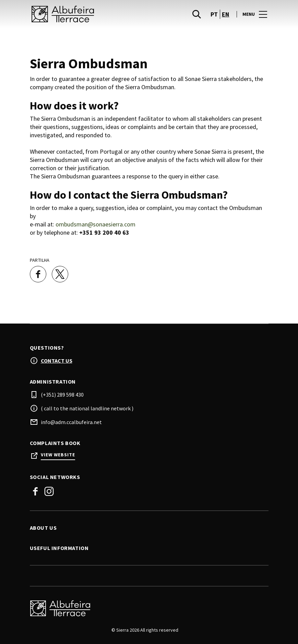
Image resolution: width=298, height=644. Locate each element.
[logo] (90, 14)
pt (214, 14)
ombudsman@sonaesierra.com (96, 224)
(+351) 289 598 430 (62, 395)
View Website (58, 455)
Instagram (49, 491)
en (226, 14)
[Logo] (145, 608)
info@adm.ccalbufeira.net (71, 422)
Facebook (35, 491)
